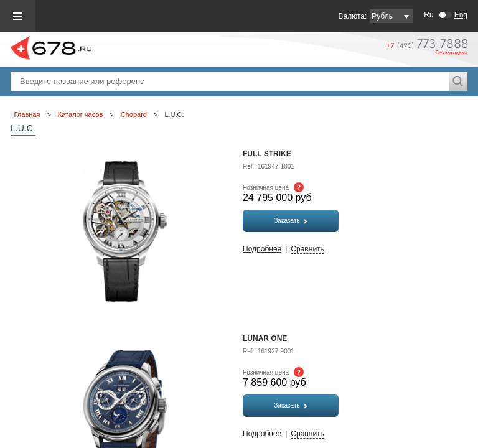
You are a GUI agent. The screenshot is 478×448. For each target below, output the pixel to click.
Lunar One (265, 338)
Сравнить (307, 249)
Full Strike (267, 154)
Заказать (290, 221)
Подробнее (262, 249)
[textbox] (230, 82)
